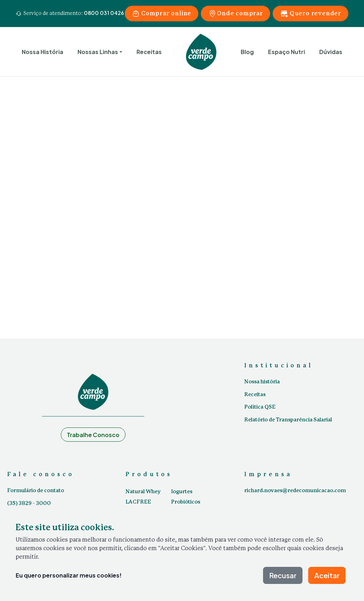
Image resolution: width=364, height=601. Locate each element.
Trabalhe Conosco (93, 435)
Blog (247, 52)
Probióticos (186, 502)
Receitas (149, 52)
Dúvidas (331, 52)
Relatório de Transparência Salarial (288, 420)
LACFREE (138, 502)
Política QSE (260, 407)
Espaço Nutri (287, 52)
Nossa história (262, 382)
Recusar (283, 575)
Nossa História (42, 52)
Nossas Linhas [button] (98, 52)
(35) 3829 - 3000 (29, 504)
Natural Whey (143, 492)
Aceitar (327, 575)
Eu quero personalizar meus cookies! (69, 575)
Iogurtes (182, 492)
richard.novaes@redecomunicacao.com (295, 491)
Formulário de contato (36, 491)
